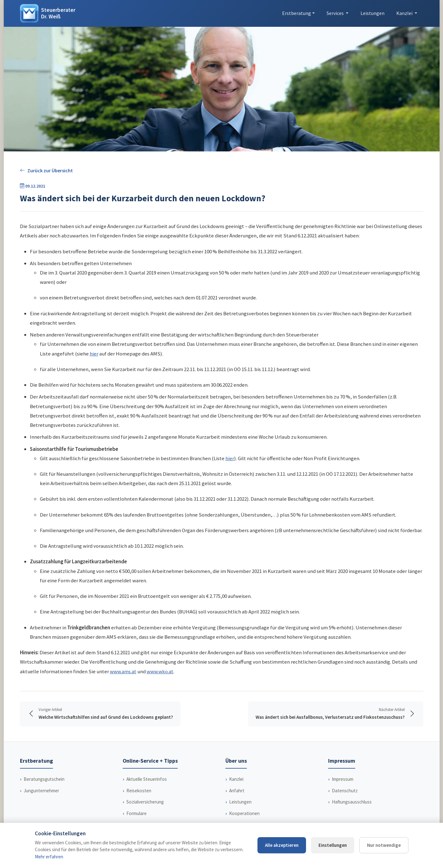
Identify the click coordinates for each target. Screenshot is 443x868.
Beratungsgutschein (44, 779)
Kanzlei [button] (405, 13)
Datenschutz (345, 791)
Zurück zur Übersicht (46, 171)
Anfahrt (237, 791)
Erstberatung (297, 13)
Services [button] (336, 13)
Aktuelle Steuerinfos (147, 779)
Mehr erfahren (49, 857)
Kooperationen (244, 813)
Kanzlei (236, 779)
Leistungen (372, 13)
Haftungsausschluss (352, 802)
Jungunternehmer (41, 791)
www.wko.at (160, 671)
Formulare (137, 813)
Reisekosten (139, 791)
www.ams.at (123, 671)
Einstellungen (333, 845)
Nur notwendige (384, 845)
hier (94, 354)
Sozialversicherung (145, 802)
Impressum (343, 779)
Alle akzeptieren (282, 845)
